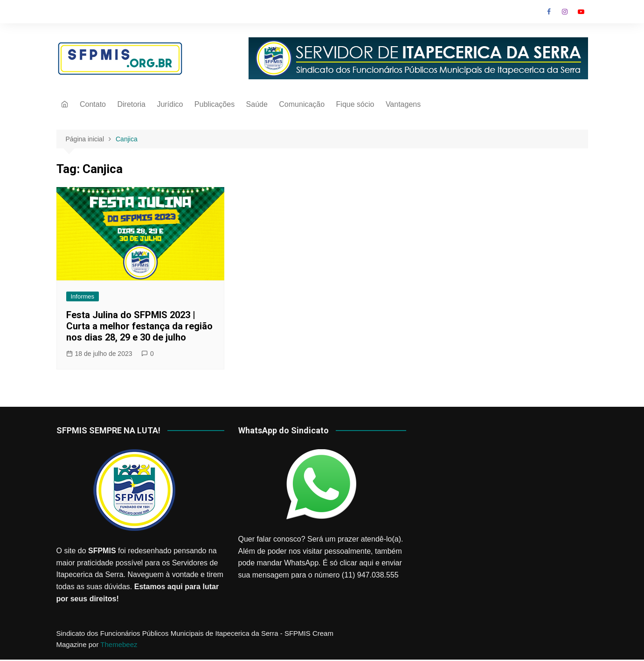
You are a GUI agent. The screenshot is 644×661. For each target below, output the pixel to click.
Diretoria (131, 104)
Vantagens (403, 104)
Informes (83, 296)
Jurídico (170, 104)
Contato (93, 104)
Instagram (565, 12)
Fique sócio (355, 104)
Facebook (549, 12)
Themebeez (119, 644)
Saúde (257, 104)
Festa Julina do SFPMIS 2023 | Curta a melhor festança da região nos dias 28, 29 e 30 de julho (139, 326)
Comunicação (302, 104)
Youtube (581, 12)
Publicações (215, 104)
